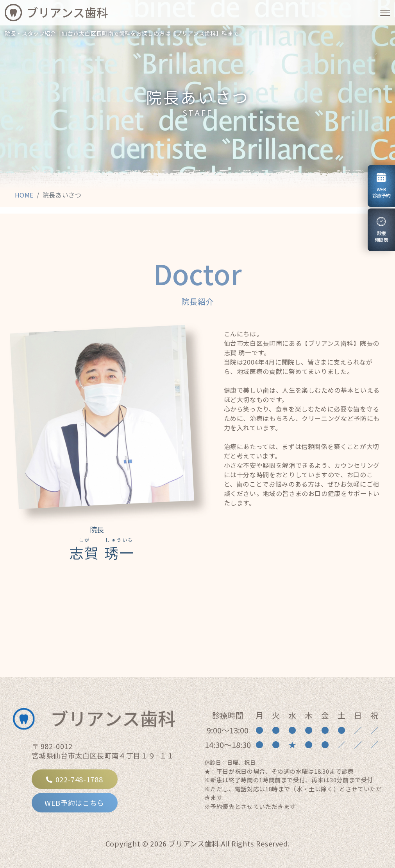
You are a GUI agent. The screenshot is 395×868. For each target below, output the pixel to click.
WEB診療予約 (381, 186)
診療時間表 (383, 230)
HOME (24, 195)
